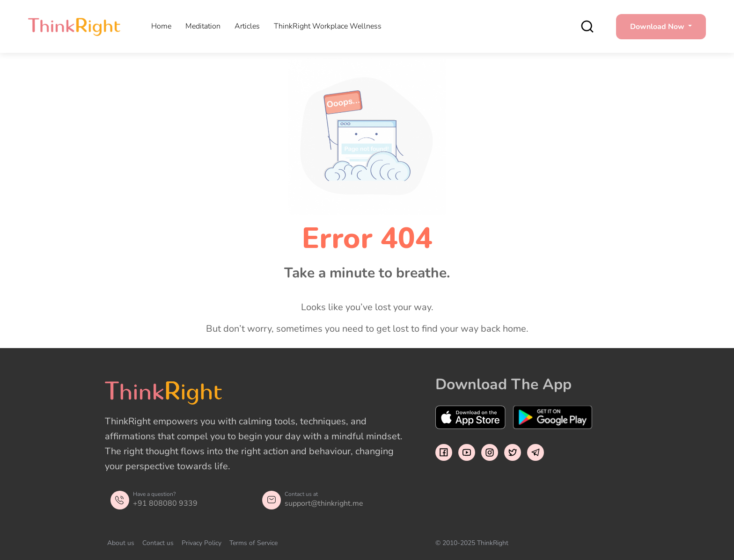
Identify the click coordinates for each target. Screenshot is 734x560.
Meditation (203, 26)
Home (161, 26)
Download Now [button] (658, 27)
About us (121, 543)
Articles (247, 26)
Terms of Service (253, 543)
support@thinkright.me (324, 503)
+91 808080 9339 (165, 503)
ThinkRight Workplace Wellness (328, 26)
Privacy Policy (202, 543)
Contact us (158, 543)
